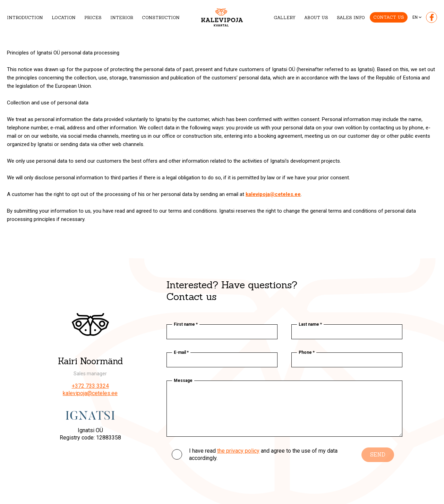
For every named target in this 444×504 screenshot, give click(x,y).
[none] (417, 17)
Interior (122, 18)
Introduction (25, 18)
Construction (161, 18)
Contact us (389, 17)
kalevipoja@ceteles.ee (90, 393)
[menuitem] (417, 17)
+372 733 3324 (90, 386)
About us (316, 18)
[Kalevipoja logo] (222, 18)
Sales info (351, 18)
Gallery (285, 18)
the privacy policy (238, 451)
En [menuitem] (415, 17)
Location (64, 18)
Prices (93, 18)
